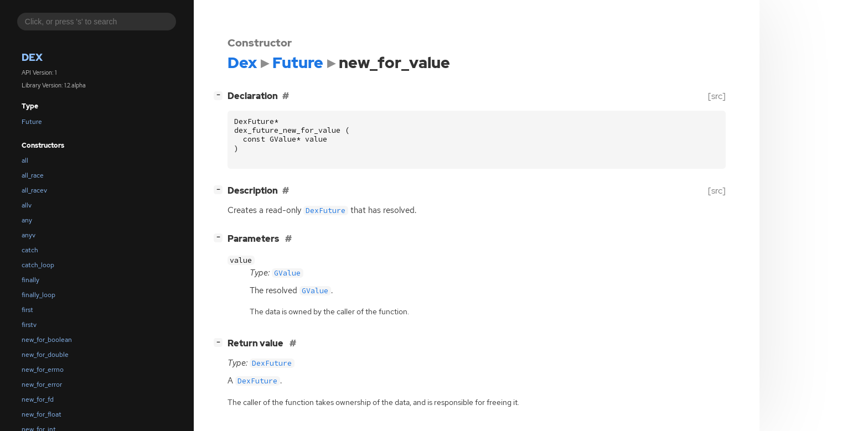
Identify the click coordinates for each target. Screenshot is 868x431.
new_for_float (42, 414)
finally (30, 280)
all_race (33, 175)
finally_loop (38, 295)
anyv (29, 235)
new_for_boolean (47, 340)
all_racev (34, 190)
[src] (717, 96)
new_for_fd (38, 399)
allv (27, 205)
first (27, 310)
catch (30, 250)
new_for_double (45, 355)
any (27, 220)
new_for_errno (43, 370)
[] (220, 95)
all (25, 160)
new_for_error (42, 385)
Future (32, 122)
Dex (32, 57)
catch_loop (38, 265)
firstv (29, 325)
